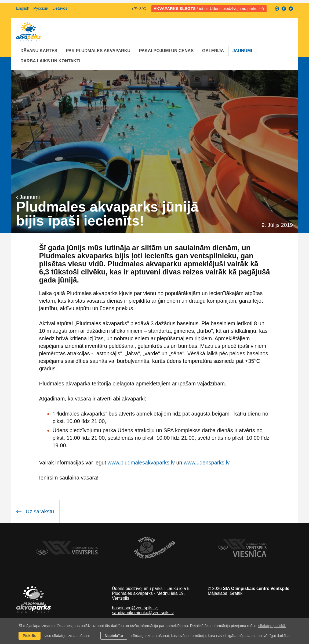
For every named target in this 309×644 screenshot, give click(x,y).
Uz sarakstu (35, 511)
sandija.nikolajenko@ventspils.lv (143, 613)
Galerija (213, 51)
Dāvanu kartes (39, 51)
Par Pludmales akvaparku (98, 51)
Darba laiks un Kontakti (50, 61)
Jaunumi (242, 51)
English (23, 8)
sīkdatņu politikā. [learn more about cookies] (272, 626)
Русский (41, 8)
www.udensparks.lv (206, 463)
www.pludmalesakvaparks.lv (141, 463)
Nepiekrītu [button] (114, 636)
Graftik (236, 593)
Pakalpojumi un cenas (166, 51)
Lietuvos (60, 8)
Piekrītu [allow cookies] (29, 636)
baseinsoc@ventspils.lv (134, 608)
